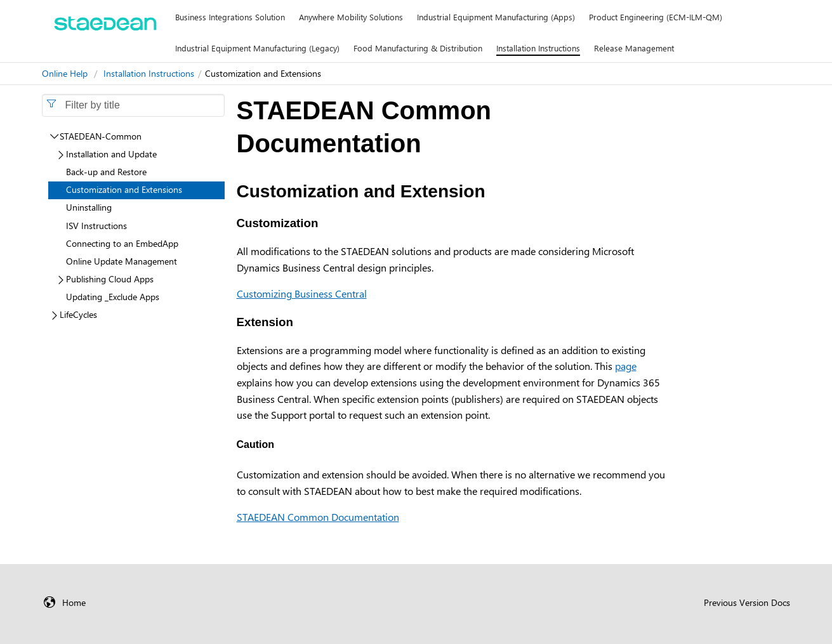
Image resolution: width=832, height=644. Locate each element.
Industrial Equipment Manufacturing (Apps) (496, 17)
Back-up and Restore (106, 172)
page (626, 366)
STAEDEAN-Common (101, 136)
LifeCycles (78, 314)
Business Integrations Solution (230, 17)
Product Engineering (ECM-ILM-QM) (656, 17)
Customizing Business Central (302, 293)
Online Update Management (122, 261)
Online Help (65, 73)
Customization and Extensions (124, 189)
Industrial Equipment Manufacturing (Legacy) (257, 48)
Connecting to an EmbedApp (122, 243)
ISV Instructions (96, 226)
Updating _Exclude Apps (113, 297)
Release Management (634, 48)
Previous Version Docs (747, 602)
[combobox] (133, 105)
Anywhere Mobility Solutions (351, 17)
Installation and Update (111, 154)
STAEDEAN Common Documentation (318, 517)
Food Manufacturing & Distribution (418, 48)
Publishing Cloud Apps (110, 279)
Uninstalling (89, 207)
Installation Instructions (538, 48)
